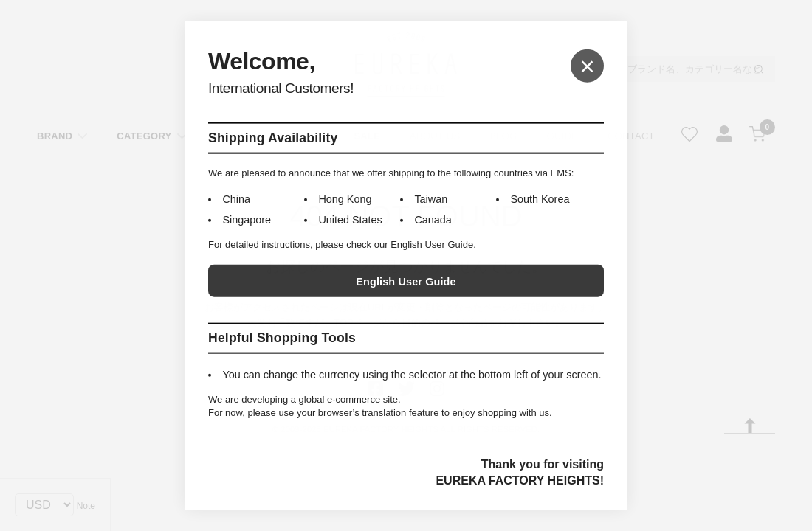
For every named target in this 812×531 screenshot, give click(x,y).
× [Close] (587, 65)
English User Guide (406, 282)
